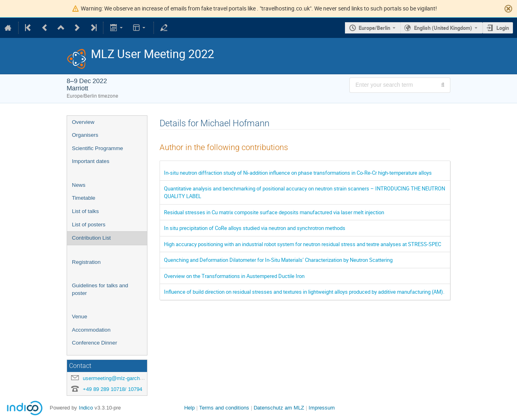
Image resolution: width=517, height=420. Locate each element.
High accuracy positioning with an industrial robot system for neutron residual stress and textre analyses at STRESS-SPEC (303, 244)
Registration (86, 262)
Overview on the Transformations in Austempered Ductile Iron (234, 276)
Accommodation (91, 330)
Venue (80, 317)
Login (503, 28)
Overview (83, 122)
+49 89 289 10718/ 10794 (112, 389)
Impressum (322, 408)
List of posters (89, 225)
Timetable (84, 198)
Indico (86, 408)
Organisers (85, 135)
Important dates (91, 161)
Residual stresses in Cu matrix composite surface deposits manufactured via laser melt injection (274, 212)
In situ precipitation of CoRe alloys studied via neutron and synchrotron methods (255, 228)
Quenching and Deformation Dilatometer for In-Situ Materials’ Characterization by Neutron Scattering (278, 260)
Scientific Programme (98, 148)
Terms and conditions (224, 408)
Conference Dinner (95, 343)
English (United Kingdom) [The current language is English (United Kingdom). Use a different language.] (443, 28)
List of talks (85, 211)
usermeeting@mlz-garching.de (118, 378)
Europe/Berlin (374, 28)
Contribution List (91, 238)
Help (189, 408)
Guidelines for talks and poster (100, 289)
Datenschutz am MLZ (279, 408)
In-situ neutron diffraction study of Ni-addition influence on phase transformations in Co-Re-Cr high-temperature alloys (298, 173)
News (79, 185)
